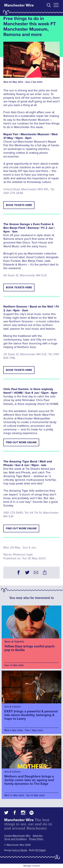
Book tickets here (19, 205)
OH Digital (40, 850)
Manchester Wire (19, 5)
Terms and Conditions (15, 839)
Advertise (38, 836)
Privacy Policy (36, 839)
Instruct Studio (20, 850)
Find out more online (21, 442)
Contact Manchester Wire (17, 836)
